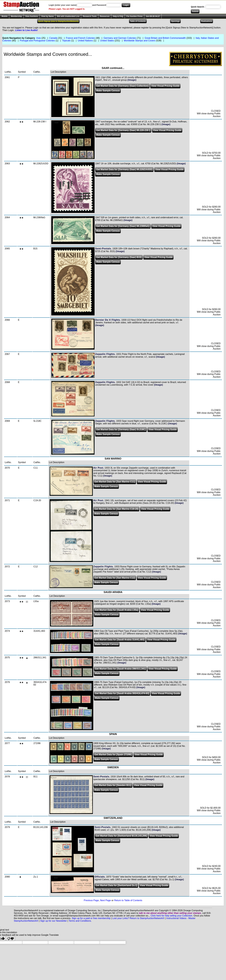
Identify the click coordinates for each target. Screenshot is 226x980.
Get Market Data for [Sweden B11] (113, 785)
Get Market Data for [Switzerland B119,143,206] (121, 836)
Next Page (105, 900)
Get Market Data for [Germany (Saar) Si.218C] (121, 429)
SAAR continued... (113, 68)
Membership (16, 16)
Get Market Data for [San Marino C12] (115, 578)
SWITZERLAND (113, 818)
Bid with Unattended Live (68, 16)
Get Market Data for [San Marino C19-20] (116, 509)
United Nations (85, 41)
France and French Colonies (80, 38)
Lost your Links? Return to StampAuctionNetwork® (138, 918)
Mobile (5, 16)
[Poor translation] (11, 938)
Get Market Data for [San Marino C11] (115, 482)
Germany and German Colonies (120, 38)
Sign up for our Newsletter (54, 921)
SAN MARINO (113, 459)
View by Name (47, 16)
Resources (105, 16)
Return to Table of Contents (128, 900)
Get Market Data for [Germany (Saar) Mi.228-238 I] (123, 130)
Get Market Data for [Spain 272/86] (113, 754)
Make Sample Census (108, 91)
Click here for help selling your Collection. (172, 916)
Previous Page (91, 900)
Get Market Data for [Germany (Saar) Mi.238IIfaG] (123, 226)
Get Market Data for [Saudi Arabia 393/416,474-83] (122, 693)
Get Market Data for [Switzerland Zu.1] (116, 885)
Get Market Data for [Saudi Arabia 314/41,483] (120, 640)
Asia (38, 38)
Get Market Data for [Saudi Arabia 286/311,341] (120, 669)
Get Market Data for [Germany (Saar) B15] (119, 257)
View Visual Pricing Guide (165, 86)
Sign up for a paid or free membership (91, 918)
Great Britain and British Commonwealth (165, 38)
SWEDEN (113, 767)
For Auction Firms (134, 16)
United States (107, 41)
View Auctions (32, 16)
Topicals (66, 41)
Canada (53, 38)
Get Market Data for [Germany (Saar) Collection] (122, 86)
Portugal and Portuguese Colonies (37, 41)
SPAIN (113, 734)
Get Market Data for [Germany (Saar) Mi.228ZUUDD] (124, 169)
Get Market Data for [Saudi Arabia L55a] (117, 610)
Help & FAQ (118, 16)
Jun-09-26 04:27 (153, 16)
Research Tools (90, 16)
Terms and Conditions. (80, 921)
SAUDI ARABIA (113, 592)
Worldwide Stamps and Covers (140, 41)
